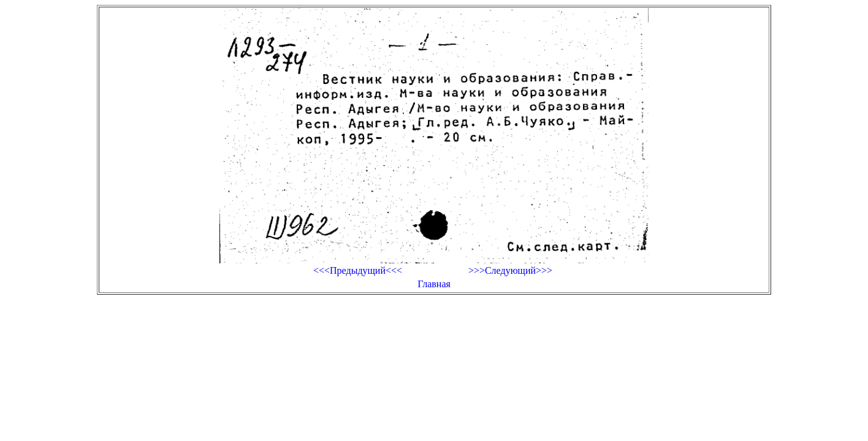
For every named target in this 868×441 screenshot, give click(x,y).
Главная (434, 284)
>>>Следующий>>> (510, 270)
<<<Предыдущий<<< (358, 270)
